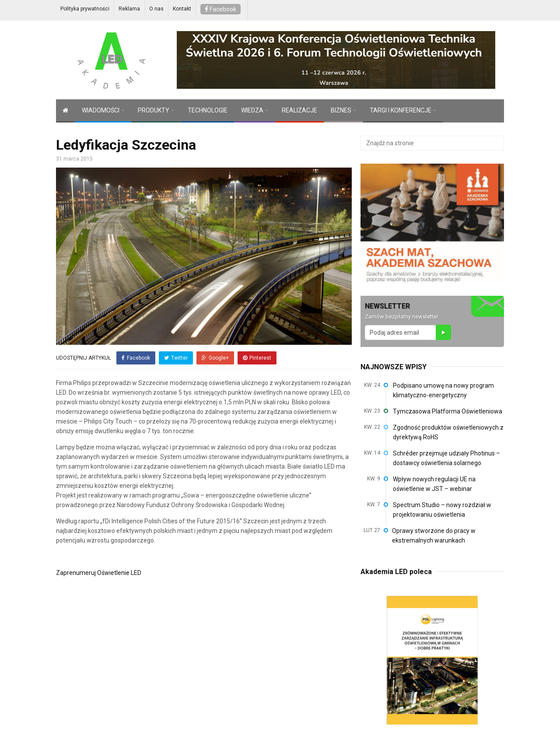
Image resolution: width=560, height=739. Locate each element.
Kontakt (182, 9)
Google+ (215, 358)
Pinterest (257, 358)
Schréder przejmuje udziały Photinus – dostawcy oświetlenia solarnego (446, 458)
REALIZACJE (299, 110)
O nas (156, 9)
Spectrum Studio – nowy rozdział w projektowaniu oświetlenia (442, 510)
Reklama (129, 9)
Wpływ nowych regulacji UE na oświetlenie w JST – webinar (434, 484)
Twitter (176, 358)
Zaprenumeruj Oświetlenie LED (99, 573)
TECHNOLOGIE (208, 110)
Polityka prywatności (85, 9)
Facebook (220, 9)
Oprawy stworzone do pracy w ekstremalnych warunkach (434, 536)
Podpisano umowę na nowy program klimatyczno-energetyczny (443, 390)
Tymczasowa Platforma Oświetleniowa (448, 411)
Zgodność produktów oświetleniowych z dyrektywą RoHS (448, 432)
